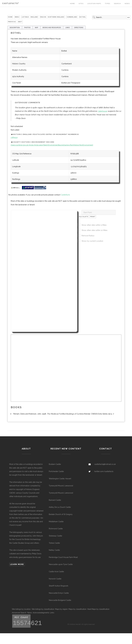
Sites (81, 4)
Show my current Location (92, 241)
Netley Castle (54, 550)
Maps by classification (77, 609)
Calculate (83, 217)
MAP (37, 28)
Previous (12, 22)
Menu (17, 17)
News (127, 4)
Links (52, 613)
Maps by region (61, 609)
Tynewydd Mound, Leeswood (61, 486)
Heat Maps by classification (98, 609)
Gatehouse (103, 111)
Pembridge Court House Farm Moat (63, 557)
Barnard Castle (55, 500)
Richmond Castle (56, 529)
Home (72, 4)
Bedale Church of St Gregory (61, 514)
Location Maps (94, 4)
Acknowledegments (41, 613)
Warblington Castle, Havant (60, 479)
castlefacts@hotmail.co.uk (105, 464)
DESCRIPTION (15, 28)
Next (20, 22)
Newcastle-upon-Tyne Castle (61, 564)
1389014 (14, 137)
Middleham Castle (56, 521)
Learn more (17, 564)
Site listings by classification (43, 609)
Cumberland (72, 17)
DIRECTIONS (79, 28)
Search (117, 4)
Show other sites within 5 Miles (94, 225)
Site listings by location (21, 609)
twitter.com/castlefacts (104, 471)
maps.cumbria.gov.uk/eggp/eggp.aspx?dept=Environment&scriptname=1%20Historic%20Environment (52, 145)
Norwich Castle (55, 579)
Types (108, 4)
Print (93, 217)
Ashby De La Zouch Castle (60, 507)
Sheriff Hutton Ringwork (59, 586)
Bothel (83, 17)
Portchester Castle (56, 471)
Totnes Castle (54, 543)
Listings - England (30, 17)
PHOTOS (27, 28)
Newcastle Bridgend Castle (60, 600)
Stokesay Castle (55, 536)
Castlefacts (10, 3)
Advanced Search (19, 613)
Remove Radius (88, 236)
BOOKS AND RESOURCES (52, 28)
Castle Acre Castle (56, 571)
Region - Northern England (52, 17)
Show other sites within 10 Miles (94, 230)
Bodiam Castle (55, 464)
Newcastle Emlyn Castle (59, 593)
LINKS (68, 28)
